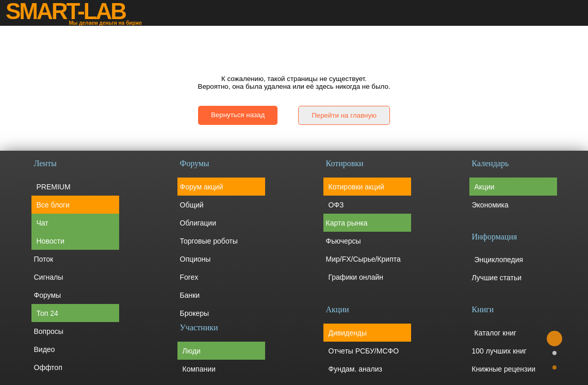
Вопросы (49, 331)
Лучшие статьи (497, 278)
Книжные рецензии (504, 369)
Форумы (48, 295)
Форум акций (202, 187)
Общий (192, 205)
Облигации (198, 223)
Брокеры (195, 313)
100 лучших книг (499, 351)
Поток (44, 259)
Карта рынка (347, 223)
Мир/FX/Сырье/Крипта (363, 259)
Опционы (195, 259)
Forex (189, 277)
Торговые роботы (209, 241)
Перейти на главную (344, 115)
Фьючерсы (344, 241)
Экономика (490, 205)
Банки (190, 295)
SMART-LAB (66, 11)
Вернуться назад (238, 115)
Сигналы (49, 277)
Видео (45, 349)
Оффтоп (48, 367)
